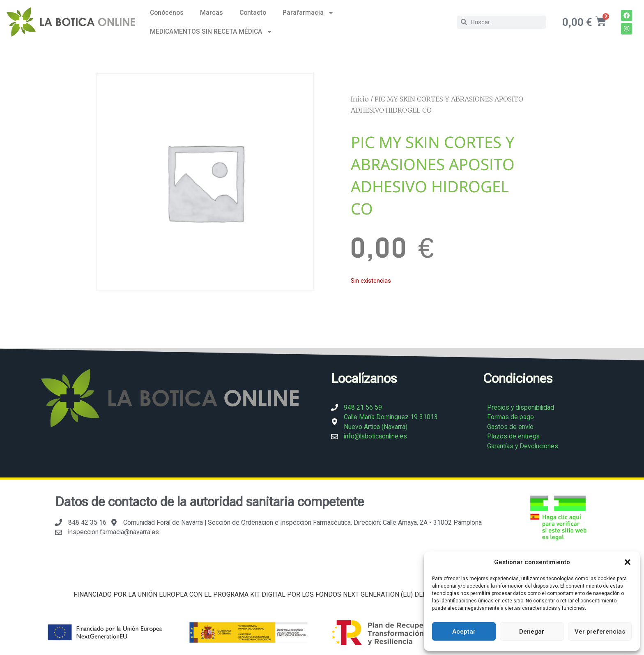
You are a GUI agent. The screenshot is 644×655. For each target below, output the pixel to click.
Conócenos (167, 13)
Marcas (212, 13)
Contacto (253, 13)
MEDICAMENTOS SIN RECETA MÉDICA (211, 32)
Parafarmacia (308, 13)
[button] (628, 562)
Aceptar (464, 632)
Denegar (532, 632)
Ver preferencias (600, 632)
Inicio (360, 99)
